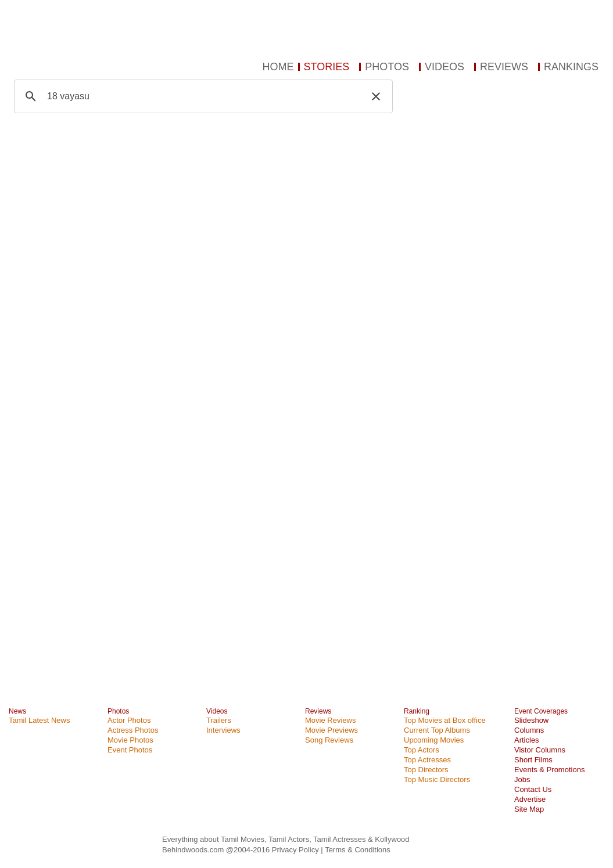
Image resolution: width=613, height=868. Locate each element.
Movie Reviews (330, 720)
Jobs (522, 779)
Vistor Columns (540, 750)
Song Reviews (329, 740)
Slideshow (531, 720)
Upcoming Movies (434, 740)
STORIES (327, 67)
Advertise (530, 799)
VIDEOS (444, 67)
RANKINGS (571, 67)
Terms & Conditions (358, 850)
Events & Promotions (549, 770)
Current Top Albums (437, 730)
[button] (376, 96)
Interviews (223, 730)
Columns (529, 730)
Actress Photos (133, 730)
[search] (202, 96)
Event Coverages (541, 711)
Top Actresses (427, 760)
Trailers (219, 720)
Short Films (533, 760)
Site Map (529, 809)
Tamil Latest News (39, 720)
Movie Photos (130, 740)
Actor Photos (129, 720)
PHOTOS (387, 67)
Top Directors (426, 770)
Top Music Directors (437, 779)
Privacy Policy (297, 850)
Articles (527, 740)
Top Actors (422, 750)
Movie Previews (331, 730)
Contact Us (533, 789)
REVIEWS (504, 67)
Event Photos (130, 750)
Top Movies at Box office (445, 720)
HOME (278, 67)
